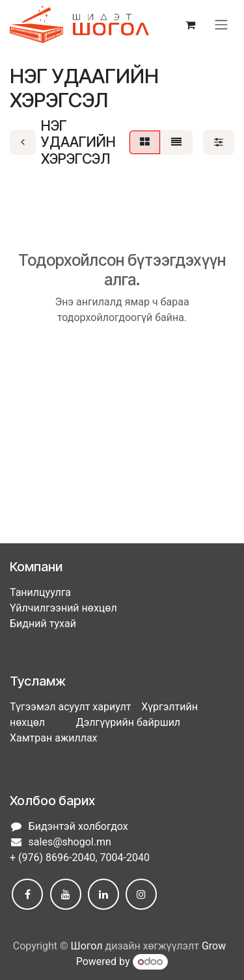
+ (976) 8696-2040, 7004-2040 (80, 857)
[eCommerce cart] (190, 25)
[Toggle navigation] (221, 25)
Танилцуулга (40, 592)
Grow (214, 946)
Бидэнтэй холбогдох (78, 826)
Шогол (87, 946)
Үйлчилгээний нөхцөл (63, 608)
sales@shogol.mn (70, 842)
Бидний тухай (43, 624)
